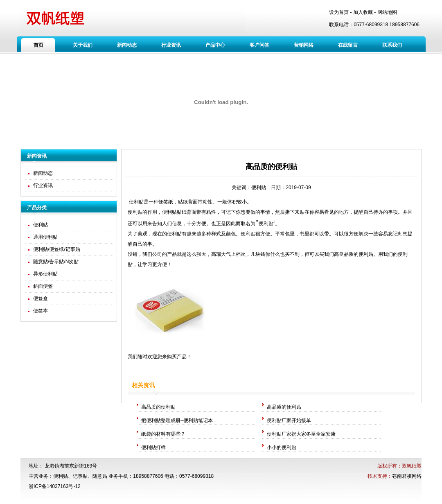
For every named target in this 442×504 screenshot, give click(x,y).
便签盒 (41, 298)
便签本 (41, 311)
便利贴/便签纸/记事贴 (57, 249)
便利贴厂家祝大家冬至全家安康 (301, 434)
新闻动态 (127, 45)
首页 (38, 45)
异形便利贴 (45, 274)
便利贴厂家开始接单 (289, 420)
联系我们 (392, 45)
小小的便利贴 (282, 447)
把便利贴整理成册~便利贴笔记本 (177, 420)
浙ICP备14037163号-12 (55, 486)
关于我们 (83, 45)
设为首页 (339, 12)
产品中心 (215, 45)
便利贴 (41, 225)
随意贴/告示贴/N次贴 (56, 262)
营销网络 (304, 45)
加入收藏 (363, 12)
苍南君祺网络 (407, 476)
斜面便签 (43, 286)
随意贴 (100, 476)
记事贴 (80, 476)
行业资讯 (171, 45)
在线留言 (348, 45)
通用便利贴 (45, 237)
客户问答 (259, 45)
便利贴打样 (153, 447)
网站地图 (387, 12)
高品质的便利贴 (158, 407)
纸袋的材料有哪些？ (163, 434)
